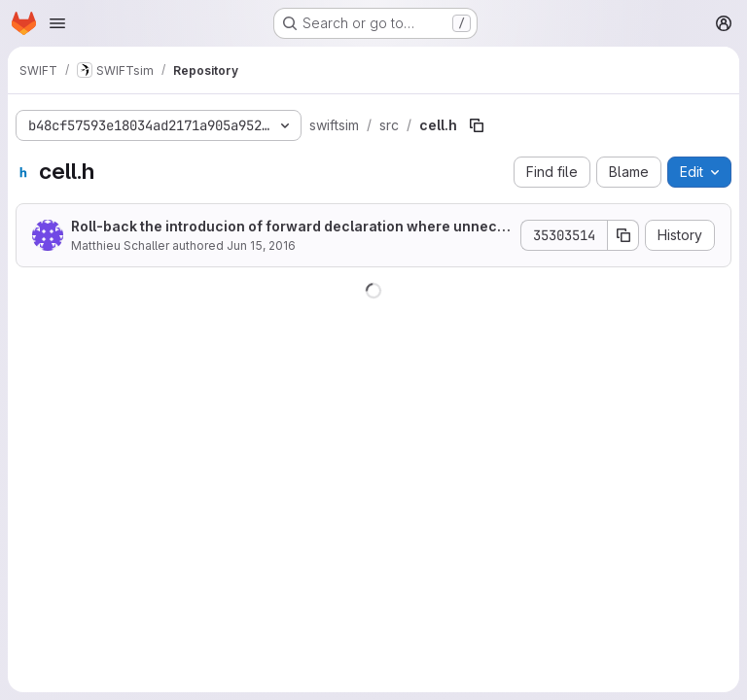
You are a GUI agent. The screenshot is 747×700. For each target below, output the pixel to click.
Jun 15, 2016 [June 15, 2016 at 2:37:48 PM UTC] (261, 245)
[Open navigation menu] (57, 23)
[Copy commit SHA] (623, 235)
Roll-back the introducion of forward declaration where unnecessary (288, 227)
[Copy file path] (477, 125)
